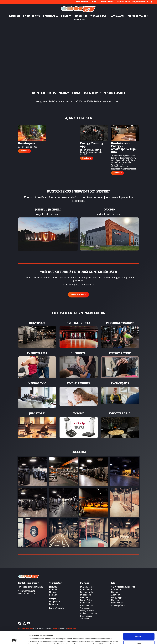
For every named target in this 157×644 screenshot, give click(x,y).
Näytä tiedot (33, 640)
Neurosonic (85, 603)
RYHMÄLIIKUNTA (32, 16)
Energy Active (86, 600)
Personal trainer (87, 592)
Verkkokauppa (108, 2)
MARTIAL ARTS (117, 16)
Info (95, 2)
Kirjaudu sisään (140, 2)
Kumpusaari (54, 602)
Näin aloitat (116, 590)
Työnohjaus (85, 608)
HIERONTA (66, 16)
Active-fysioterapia (89, 614)
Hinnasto (115, 600)
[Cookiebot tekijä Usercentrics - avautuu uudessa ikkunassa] (14, 640)
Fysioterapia (86, 595)
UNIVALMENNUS (98, 16)
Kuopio (53, 599)
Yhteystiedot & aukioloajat (123, 587)
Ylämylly (57, 608)
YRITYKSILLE (79, 19)
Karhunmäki (55, 590)
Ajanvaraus (116, 595)
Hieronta (84, 598)
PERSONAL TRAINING (138, 16)
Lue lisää (25, 151)
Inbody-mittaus (87, 611)
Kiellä (139, 631)
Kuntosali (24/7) (87, 587)
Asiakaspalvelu (118, 606)
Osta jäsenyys (78, 294)
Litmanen (53, 604)
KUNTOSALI (14, 16)
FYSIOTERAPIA (51, 16)
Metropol (53, 592)
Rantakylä (54, 595)
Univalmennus (87, 606)
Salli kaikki (139, 624)
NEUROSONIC (81, 16)
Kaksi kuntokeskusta (110, 214)
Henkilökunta (117, 603)
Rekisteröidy (124, 2)
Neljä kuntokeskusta (48, 214)
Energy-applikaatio (120, 598)
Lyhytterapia (86, 616)
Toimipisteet (83, 2)
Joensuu (53, 587)
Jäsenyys (115, 592)
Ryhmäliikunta (87, 590)
